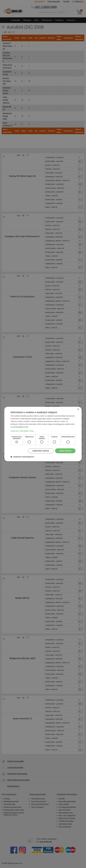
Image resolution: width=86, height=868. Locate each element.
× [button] (78, 409)
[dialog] (43, 434)
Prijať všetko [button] (65, 451)
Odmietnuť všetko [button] (41, 451)
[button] (43, 431)
